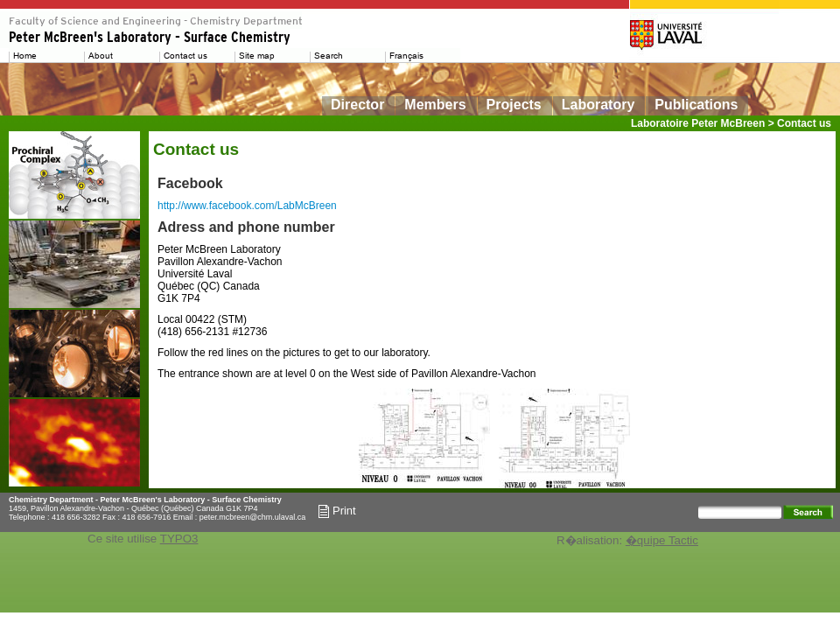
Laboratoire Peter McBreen (698, 123)
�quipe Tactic (662, 540)
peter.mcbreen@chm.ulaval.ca (253, 517)
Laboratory (598, 105)
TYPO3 (179, 539)
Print (337, 511)
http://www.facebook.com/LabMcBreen (247, 206)
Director (357, 105)
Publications (696, 105)
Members (435, 105)
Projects (514, 105)
